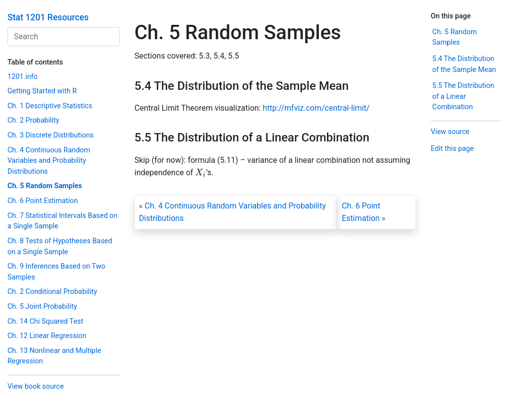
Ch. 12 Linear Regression (47, 336)
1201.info (23, 77)
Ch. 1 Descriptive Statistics (50, 106)
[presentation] (200, 173)
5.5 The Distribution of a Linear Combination (463, 96)
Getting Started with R (42, 91)
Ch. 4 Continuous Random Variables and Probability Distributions (49, 161)
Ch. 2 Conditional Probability (52, 292)
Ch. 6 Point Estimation (43, 201)
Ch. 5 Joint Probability (42, 307)
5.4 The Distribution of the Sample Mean (464, 64)
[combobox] (63, 37)
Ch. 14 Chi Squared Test (45, 321)
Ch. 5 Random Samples (45, 186)
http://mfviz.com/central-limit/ (316, 108)
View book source (36, 386)
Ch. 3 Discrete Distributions (51, 135)
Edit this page (452, 149)
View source (450, 132)
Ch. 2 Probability (33, 120)
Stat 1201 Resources (48, 17)
